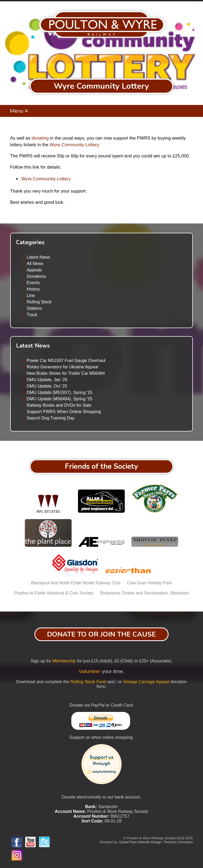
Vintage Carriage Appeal (146, 682)
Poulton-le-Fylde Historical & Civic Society (54, 593)
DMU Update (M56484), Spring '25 (60, 399)
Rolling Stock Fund (88, 682)
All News (35, 264)
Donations (36, 276)
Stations (34, 308)
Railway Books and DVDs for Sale (59, 405)
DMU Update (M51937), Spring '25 (60, 392)
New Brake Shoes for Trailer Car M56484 (66, 373)
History (33, 289)
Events (33, 283)
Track (32, 315)
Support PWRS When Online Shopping (64, 412)
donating (40, 138)
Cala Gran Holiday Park (149, 583)
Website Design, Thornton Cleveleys (165, 842)
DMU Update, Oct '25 (47, 386)
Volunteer (90, 671)
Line (31, 296)
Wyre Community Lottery (74, 145)
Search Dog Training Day (51, 418)
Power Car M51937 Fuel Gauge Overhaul (66, 360)
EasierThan (128, 842)
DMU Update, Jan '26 (47, 380)
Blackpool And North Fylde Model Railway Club (76, 583)
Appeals (34, 270)
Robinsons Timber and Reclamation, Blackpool (145, 593)
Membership (64, 661)
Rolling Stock (39, 302)
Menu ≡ (19, 111)
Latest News (38, 257)
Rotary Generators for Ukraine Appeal (63, 367)
